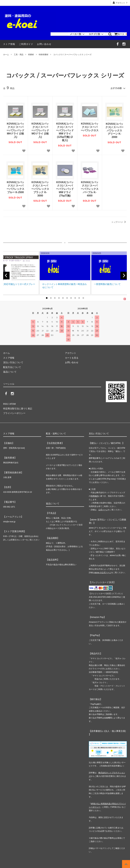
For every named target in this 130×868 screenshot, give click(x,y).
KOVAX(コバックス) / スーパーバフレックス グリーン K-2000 (115, 130)
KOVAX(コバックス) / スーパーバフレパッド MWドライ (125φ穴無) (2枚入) (65, 132)
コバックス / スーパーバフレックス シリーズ (72, 55)
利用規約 (95, 496)
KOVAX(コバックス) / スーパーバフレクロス (90, 127)
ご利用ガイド (26, 44)
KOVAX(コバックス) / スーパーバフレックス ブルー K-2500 (15, 187)
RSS (5, 404)
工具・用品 (19, 55)
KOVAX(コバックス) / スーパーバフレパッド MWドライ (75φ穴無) (65, 189)
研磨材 (31, 55)
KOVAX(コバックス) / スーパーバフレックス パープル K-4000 (90, 189)
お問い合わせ (44, 44)
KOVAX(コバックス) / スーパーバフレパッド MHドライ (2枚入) (15, 130)
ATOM (13, 404)
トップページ (119, 222)
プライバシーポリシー (14, 413)
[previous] (6, 276)
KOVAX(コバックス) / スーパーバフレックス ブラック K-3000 (40, 189)
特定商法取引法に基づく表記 (18, 409)
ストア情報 (9, 44)
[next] (124, 276)
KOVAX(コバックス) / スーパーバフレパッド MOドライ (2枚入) (40, 130)
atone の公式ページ (103, 573)
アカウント (120, 3)
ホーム (6, 55)
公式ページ (103, 510)
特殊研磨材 (44, 55)
